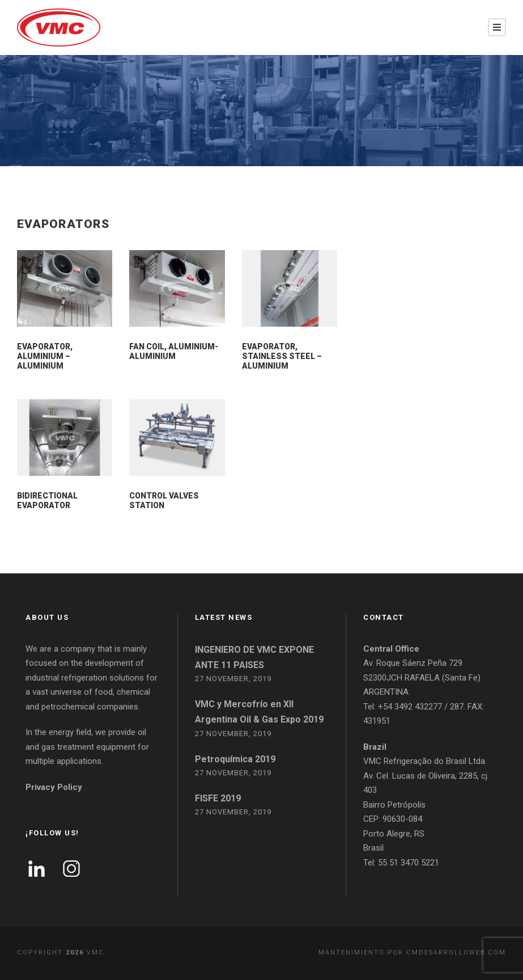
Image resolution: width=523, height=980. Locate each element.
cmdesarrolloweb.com (456, 952)
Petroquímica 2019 (235, 759)
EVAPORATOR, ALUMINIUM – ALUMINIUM (45, 356)
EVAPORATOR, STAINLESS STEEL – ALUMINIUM (282, 356)
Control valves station (164, 500)
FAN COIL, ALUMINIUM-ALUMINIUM (174, 351)
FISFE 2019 (218, 798)
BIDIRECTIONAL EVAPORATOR (47, 500)
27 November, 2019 (233, 679)
